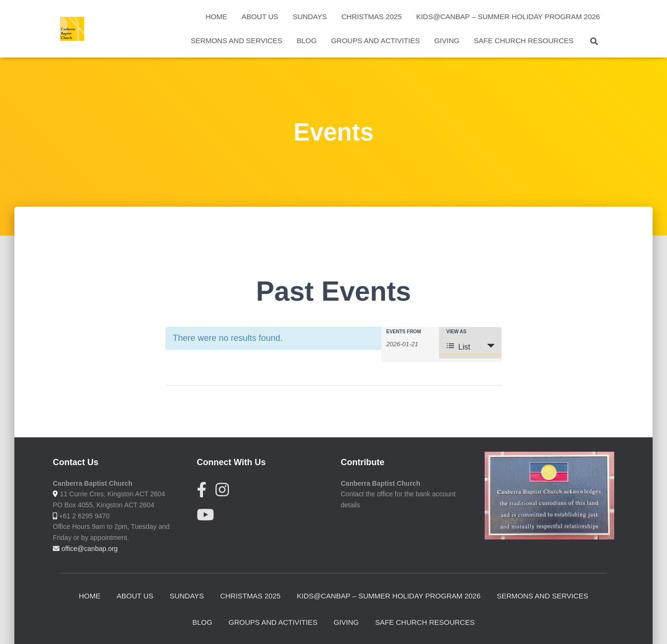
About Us (260, 17)
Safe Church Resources (524, 41)
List (459, 346)
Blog (307, 41)
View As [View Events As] (456, 332)
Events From (404, 332)
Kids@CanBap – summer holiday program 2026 (508, 17)
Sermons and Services (237, 41)
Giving (447, 41)
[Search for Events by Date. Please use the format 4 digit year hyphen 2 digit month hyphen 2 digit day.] (410, 343)
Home (216, 17)
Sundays (310, 17)
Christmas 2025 (371, 17)
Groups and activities (375, 41)
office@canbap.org (85, 549)
